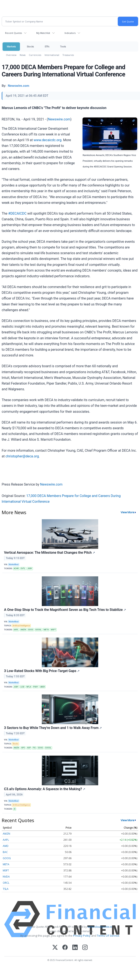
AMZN (23, 630)
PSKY (36, 687)
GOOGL (38, 630)
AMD (6, 846)
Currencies (35, 55)
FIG (34, 748)
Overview (11, 55)
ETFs (47, 46)
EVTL (23, 569)
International (52, 55)
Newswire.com (59, 119)
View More (127, 512)
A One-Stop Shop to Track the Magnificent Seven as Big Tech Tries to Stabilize (65, 610)
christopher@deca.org (22, 456)
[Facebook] (65, 948)
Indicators (70, 33)
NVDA (6, 877)
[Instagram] (85, 948)
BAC (5, 852)
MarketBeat (14, 565)
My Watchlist (43, 33)
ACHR (16, 569)
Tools (63, 46)
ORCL (6, 883)
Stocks (30, 46)
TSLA (6, 889)
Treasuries (68, 55)
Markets (11, 46)
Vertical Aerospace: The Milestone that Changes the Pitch (50, 553)
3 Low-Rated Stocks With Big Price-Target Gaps (42, 671)
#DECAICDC (17, 213)
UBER (42, 687)
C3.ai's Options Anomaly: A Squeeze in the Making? (45, 789)
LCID (22, 687)
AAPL (16, 630)
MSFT (53, 630)
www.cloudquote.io (100, 927)
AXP (29, 748)
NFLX (29, 687)
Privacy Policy (82, 936)
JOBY (30, 569)
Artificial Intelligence (21, 626)
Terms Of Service (108, 936)
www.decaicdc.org (47, 140)
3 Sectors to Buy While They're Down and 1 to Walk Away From (53, 728)
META (46, 630)
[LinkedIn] (75, 948)
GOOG (31, 630)
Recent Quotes (13, 33)
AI (14, 809)
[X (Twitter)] (55, 948)
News (23, 55)
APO (23, 748)
